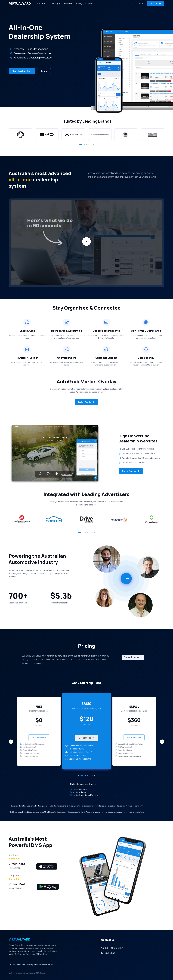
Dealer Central (46, 964)
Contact (89, 3)
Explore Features (131, 471)
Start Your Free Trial (22, 71)
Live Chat (108, 953)
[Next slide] (162, 742)
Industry (54, 3)
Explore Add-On (86, 402)
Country (41, 3)
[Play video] (86, 241)
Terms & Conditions (17, 964)
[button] (81, 144)
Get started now (39, 737)
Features (68, 3)
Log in (141, 3)
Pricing (79, 3)
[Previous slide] (11, 742)
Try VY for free (155, 3)
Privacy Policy (33, 964)
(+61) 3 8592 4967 (112, 948)
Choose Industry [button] (131, 657)
